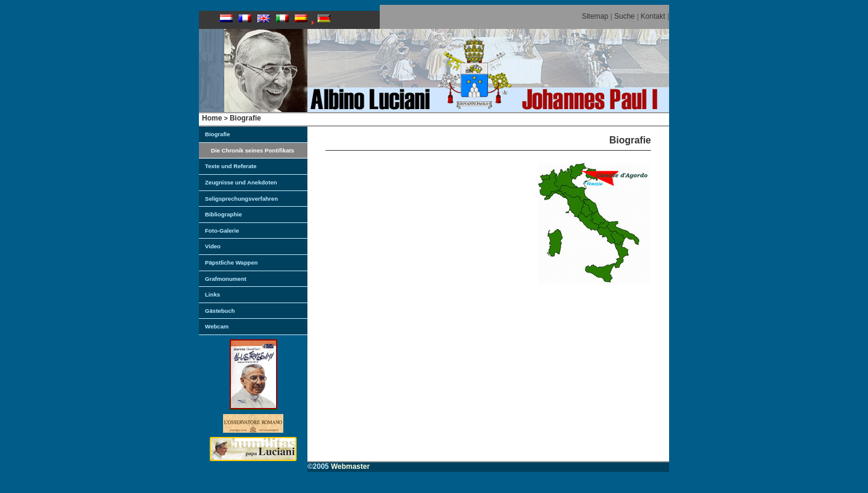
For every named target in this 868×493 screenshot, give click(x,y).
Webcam (217, 326)
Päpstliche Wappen (231, 262)
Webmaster (350, 466)
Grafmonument (226, 279)
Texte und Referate (231, 166)
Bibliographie (223, 214)
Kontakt (653, 16)
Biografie (245, 118)
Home (212, 118)
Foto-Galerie (222, 231)
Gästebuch (220, 311)
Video (213, 246)
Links (212, 294)
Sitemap (595, 16)
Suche (624, 16)
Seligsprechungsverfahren (241, 199)
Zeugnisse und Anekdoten (241, 182)
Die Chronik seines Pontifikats (253, 150)
